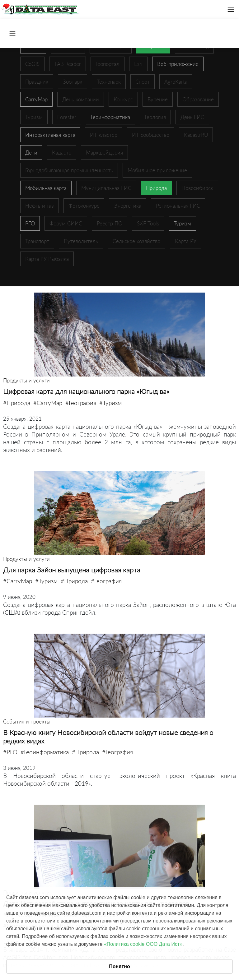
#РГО (10, 752)
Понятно (119, 966)
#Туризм (110, 403)
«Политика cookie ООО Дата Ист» (143, 944)
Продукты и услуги (26, 380)
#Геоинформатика (45, 752)
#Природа (17, 403)
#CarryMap (48, 403)
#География (81, 403)
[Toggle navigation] (231, 9)
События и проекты (27, 721)
